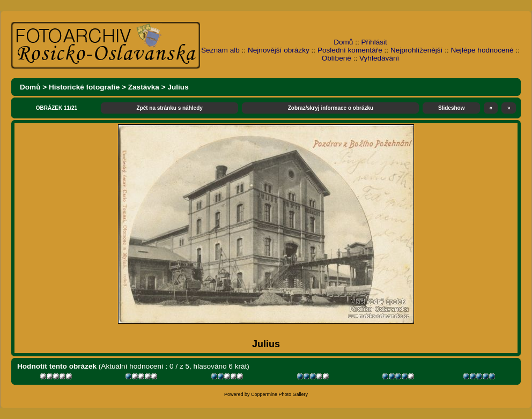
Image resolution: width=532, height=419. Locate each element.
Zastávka (144, 87)
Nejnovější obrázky (279, 50)
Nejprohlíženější (416, 50)
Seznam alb (220, 50)
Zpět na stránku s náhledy (169, 108)
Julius (178, 87)
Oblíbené (337, 58)
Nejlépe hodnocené (482, 50)
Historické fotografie (84, 87)
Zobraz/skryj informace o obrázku (331, 108)
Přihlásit (374, 42)
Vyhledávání (379, 58)
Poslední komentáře (350, 50)
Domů (343, 42)
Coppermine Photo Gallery (279, 394)
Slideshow (451, 108)
